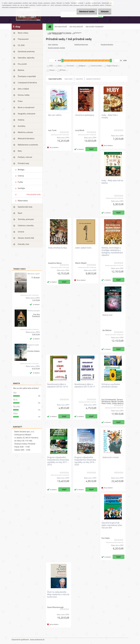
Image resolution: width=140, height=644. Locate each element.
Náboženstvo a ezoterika (28, 145)
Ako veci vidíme (55, 115)
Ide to (15, 399)
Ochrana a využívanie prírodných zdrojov (111, 385)
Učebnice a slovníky (26, 225)
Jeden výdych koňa (83, 248)
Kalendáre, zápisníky (26, 58)
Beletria (21, 70)
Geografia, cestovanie (27, 114)
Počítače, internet (25, 157)
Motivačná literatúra (26, 138)
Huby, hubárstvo (53, 44)
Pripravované (23, 39)
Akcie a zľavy (23, 33)
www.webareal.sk (37, 639)
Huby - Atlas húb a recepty (110, 116)
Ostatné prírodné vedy (81, 44)
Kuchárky (22, 126)
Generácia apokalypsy (85, 115)
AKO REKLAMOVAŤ (76, 27)
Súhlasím (104, 11)
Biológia (21, 169)
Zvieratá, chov (23, 244)
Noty (20, 151)
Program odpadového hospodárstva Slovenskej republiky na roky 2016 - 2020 (85, 461)
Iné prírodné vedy (34, 194)
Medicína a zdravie (25, 132)
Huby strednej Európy (58, 248)
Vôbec (15, 413)
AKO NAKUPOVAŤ (61, 27)
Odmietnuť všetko (86, 11)
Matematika (23, 201)
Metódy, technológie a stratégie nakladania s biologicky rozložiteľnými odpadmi (112, 251)
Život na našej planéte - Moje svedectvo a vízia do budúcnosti (58, 594)
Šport (20, 213)
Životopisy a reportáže (27, 76)
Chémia (21, 176)
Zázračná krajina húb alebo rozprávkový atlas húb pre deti (112, 525)
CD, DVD (21, 45)
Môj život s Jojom (34, 274)
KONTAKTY (78, 33)
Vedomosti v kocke (111, 457)
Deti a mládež (23, 89)
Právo (20, 101)
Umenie (21, 232)
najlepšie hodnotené (93, 79)
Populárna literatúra (107, 44)
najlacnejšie (68, 79)
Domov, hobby (24, 95)
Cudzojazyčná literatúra (27, 82)
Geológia (21, 188)
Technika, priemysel (26, 219)
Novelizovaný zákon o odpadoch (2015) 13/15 (58, 385)
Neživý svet (107, 315)
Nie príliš (16, 406)
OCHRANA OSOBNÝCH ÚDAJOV (60, 33)
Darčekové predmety (26, 51)
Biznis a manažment (26, 107)
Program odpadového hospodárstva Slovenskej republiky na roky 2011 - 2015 (58, 461)
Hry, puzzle (22, 64)
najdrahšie (79, 79)
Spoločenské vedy (25, 207)
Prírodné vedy (23, 163)
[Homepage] (51, 27)
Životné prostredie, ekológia (56, 48)
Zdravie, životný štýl (26, 238)
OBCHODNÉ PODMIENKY (95, 27)
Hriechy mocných (34, 311)
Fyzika (20, 182)
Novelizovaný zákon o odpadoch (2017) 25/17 (85, 385)
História (21, 120)
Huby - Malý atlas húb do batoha (112, 182)
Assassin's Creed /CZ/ (33, 346)
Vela (15, 392)
